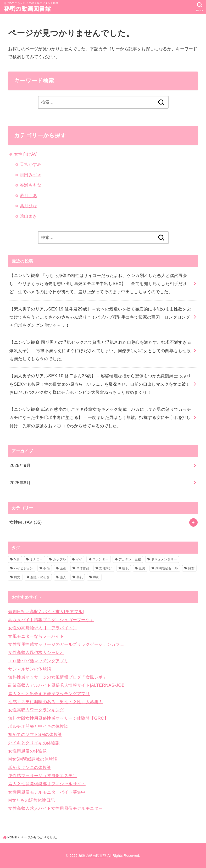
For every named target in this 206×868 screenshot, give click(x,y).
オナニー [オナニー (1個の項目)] (36, 559)
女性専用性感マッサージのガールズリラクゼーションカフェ (66, 644)
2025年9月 (20, 465)
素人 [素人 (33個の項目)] (63, 577)
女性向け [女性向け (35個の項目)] (106, 568)
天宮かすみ (31, 164)
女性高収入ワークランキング (36, 710)
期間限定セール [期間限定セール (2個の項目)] (167, 568)
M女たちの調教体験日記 (31, 800)
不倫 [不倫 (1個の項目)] (46, 568)
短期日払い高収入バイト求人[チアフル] (46, 612)
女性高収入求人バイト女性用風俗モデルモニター (55, 808)
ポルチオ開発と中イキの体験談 (38, 726)
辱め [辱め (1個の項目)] (96, 577)
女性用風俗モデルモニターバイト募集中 (47, 792)
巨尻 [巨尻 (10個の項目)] (142, 568)
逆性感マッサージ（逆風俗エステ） (43, 776)
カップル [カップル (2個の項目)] (59, 559)
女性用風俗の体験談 (27, 751)
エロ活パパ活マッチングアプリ (38, 661)
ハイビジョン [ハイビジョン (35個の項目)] (24, 568)
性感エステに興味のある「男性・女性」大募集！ (55, 702)
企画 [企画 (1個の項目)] (63, 568)
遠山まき (29, 216)
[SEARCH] (200, 7)
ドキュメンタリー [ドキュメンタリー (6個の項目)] (164, 559)
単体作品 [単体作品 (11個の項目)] (83, 568)
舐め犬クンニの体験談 (30, 767)
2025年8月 (20, 483)
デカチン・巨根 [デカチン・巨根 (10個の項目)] (130, 559)
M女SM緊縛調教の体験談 (33, 759)
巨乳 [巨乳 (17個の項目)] (126, 568)
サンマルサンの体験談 (30, 669)
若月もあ (29, 195)
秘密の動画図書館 (27, 9)
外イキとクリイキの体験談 (34, 743)
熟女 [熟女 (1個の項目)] (191, 568)
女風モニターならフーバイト (36, 636)
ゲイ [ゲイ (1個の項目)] (79, 559)
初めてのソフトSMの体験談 (35, 734)
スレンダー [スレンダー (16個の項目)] (101, 559)
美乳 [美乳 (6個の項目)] (80, 577)
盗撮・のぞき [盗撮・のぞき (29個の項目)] (40, 577)
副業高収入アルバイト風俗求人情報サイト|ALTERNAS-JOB (66, 685)
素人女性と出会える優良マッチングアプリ (49, 694)
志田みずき (31, 175)
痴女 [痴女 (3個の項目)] (17, 577)
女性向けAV (26, 154)
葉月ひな (29, 206)
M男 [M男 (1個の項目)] (17, 559)
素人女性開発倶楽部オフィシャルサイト (47, 784)
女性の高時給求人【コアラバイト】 (43, 628)
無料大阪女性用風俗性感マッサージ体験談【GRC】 (58, 718)
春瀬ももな (31, 185)
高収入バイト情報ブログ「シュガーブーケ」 (51, 620)
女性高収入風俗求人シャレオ (36, 652)
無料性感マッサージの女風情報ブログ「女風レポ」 (57, 677)
